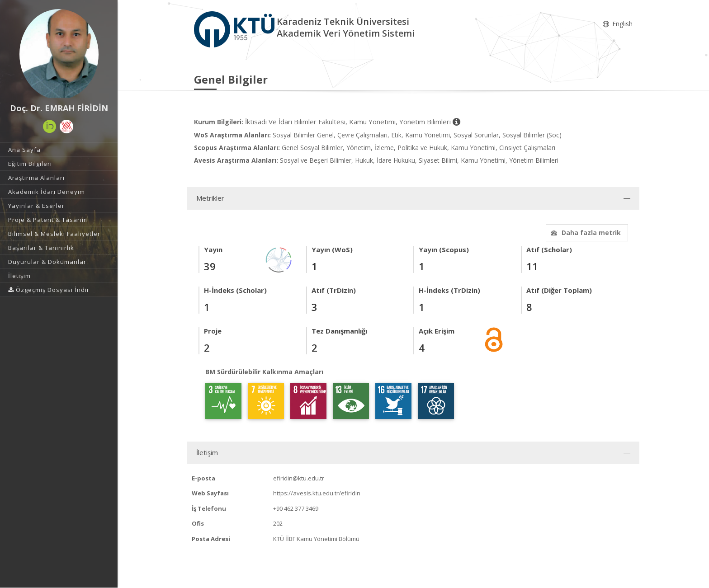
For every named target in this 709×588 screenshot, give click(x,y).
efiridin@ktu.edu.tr (299, 478)
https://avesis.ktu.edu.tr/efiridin (317, 493)
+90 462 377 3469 (296, 508)
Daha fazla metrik (585, 233)
